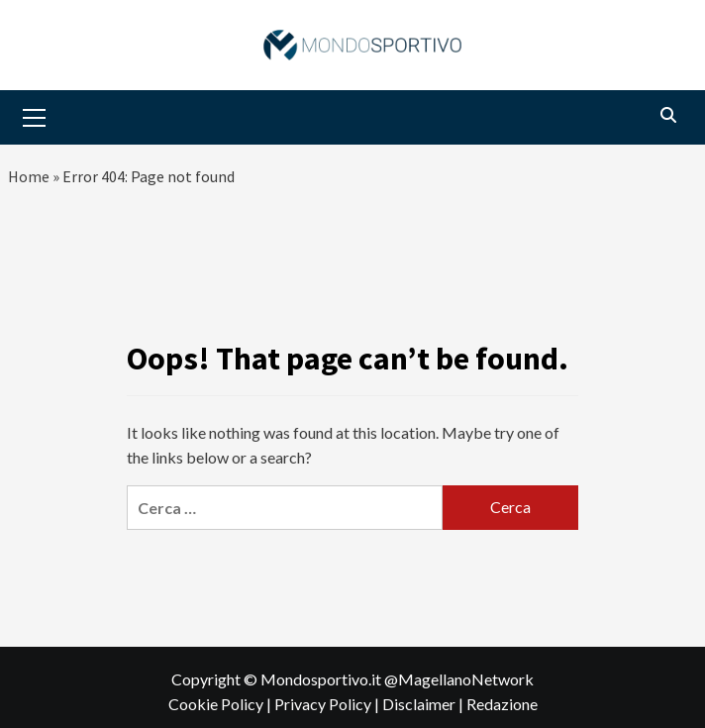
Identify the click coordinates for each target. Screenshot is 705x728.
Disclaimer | (424, 704)
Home (29, 176)
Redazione (502, 704)
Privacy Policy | (328, 704)
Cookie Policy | (221, 704)
